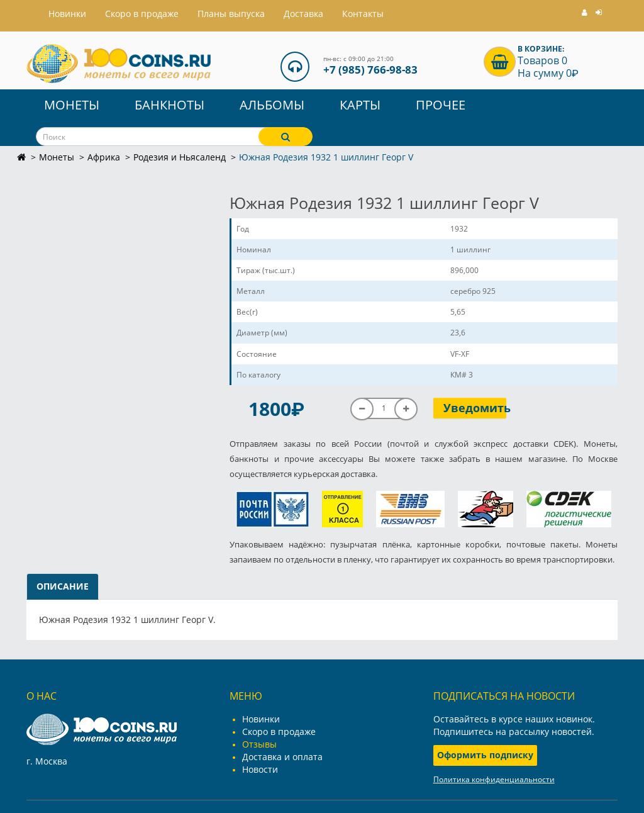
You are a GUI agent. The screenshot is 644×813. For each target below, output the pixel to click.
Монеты (72, 105)
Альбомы (272, 105)
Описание (63, 586)
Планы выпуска (231, 14)
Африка (104, 157)
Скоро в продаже (142, 14)
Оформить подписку (485, 755)
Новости (260, 769)
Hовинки (67, 14)
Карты (360, 105)
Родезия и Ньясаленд (180, 157)
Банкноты (169, 105)
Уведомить (475, 408)
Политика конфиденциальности (494, 779)
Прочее (441, 105)
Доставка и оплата (282, 757)
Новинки (261, 719)
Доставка (303, 14)
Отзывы (259, 744)
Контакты (363, 14)
